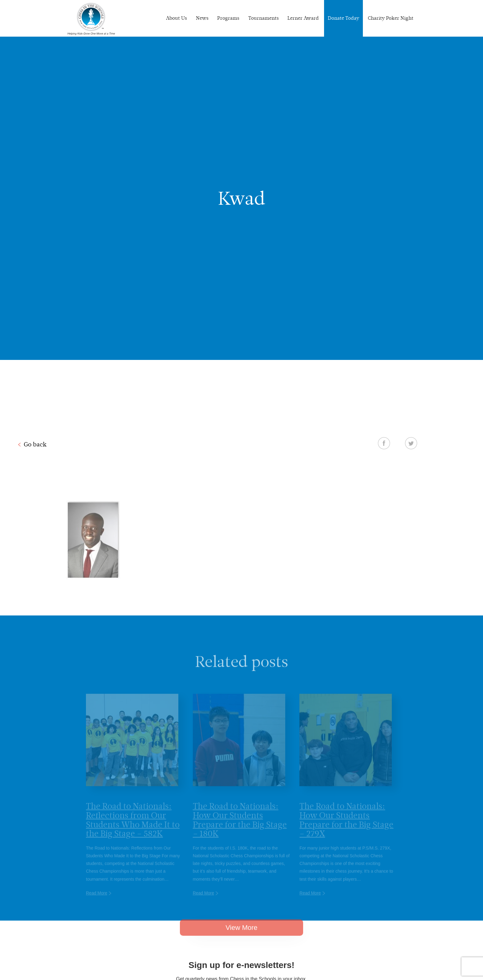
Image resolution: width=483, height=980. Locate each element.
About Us (177, 18)
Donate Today (343, 18)
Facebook (384, 443)
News (202, 18)
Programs (228, 18)
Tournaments (264, 18)
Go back (35, 444)
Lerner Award (303, 18)
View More (241, 935)
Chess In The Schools (91, 19)
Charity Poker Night (391, 18)
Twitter (411, 443)
